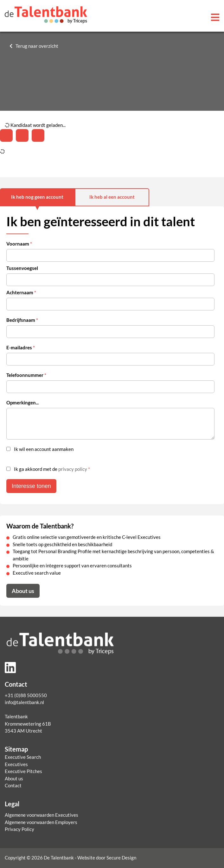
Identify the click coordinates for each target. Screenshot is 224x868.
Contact (13, 786)
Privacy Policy (19, 829)
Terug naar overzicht (37, 46)
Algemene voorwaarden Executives (42, 815)
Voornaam (19, 244)
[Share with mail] (38, 135)
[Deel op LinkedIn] (6, 135)
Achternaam (21, 293)
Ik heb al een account (112, 197)
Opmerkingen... (22, 403)
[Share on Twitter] (22, 135)
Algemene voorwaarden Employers (41, 822)
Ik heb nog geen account (37, 197)
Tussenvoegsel (22, 268)
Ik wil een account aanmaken (44, 449)
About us (23, 591)
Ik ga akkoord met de (52, 469)
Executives (16, 764)
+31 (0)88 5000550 (26, 695)
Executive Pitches (23, 771)
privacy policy (73, 469)
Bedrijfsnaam (22, 320)
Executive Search (23, 757)
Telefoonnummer (26, 375)
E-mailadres (21, 348)
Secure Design (121, 858)
